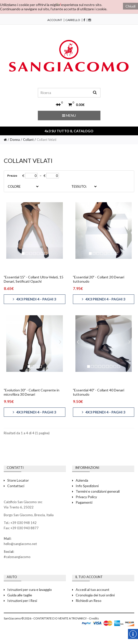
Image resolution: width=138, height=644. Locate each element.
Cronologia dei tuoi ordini (95, 595)
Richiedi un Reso (89, 601)
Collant (28, 140)
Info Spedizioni (87, 486)
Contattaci (16, 486)
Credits (94, 618)
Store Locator (18, 480)
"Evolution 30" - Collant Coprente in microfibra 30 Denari (32, 392)
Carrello (73, 20)
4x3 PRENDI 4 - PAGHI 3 (34, 299)
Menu (69, 115)
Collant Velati (47, 140)
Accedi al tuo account (93, 589)
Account (55, 20)
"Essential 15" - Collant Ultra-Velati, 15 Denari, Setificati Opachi (34, 279)
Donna (15, 140)
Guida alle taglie (20, 595)
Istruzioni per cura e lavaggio (30, 589)
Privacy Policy (86, 497)
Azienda (82, 480)
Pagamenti (84, 502)
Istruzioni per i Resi (22, 601)
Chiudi (130, 6)
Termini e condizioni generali (98, 491)
